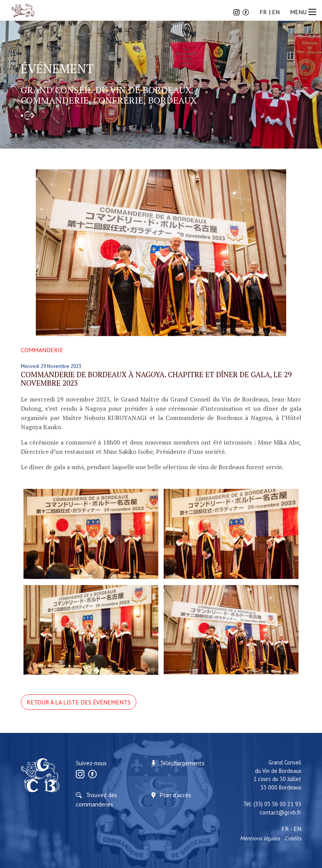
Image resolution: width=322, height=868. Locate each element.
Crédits (293, 838)
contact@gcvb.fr (280, 812)
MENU (304, 12)
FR (263, 12)
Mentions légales (260, 838)
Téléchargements (182, 763)
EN (276, 12)
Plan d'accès (175, 795)
